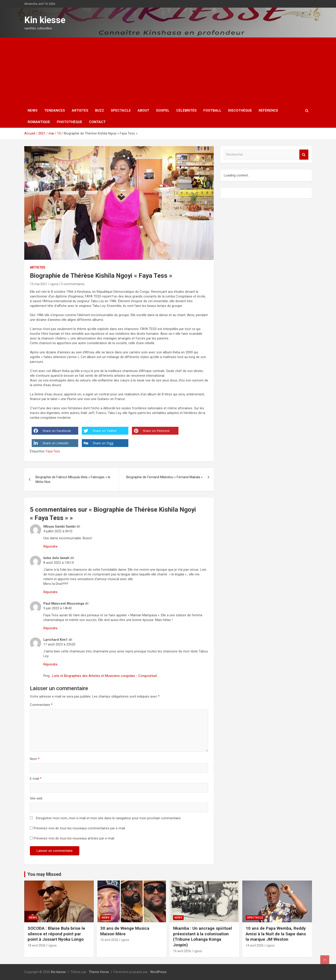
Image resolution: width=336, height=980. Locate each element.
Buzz (100, 110)
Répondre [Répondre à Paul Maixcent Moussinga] (50, 628)
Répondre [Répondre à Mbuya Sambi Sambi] (50, 546)
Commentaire (41, 705)
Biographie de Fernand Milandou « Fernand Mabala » (164, 477)
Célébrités (186, 110)
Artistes (80, 110)
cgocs (54, 284)
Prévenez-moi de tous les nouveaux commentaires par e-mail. (80, 828)
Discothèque (240, 110)
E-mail (36, 779)
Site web (36, 798)
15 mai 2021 (39, 284)
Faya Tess (53, 451)
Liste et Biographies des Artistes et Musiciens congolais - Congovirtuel (105, 676)
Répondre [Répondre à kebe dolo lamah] (50, 592)
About (143, 110)
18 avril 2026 (37, 945)
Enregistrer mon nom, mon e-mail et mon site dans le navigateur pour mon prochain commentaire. (109, 818)
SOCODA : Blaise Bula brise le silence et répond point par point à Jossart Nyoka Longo (56, 934)
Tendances (55, 110)
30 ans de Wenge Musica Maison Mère (125, 931)
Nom (35, 759)
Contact (97, 122)
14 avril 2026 (255, 945)
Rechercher (304, 155)
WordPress (158, 972)
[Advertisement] (168, 71)
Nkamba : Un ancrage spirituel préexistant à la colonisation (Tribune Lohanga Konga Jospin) (202, 937)
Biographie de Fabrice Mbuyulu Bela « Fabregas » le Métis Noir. (73, 479)
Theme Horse (99, 972)
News (33, 110)
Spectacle (121, 110)
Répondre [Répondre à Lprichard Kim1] (50, 664)
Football (212, 110)
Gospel (163, 110)
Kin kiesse (45, 20)
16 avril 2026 (109, 940)
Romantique (39, 122)
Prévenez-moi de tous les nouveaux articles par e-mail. (74, 838)
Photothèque (70, 122)
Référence (268, 110)
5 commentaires (73, 284)
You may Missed (44, 874)
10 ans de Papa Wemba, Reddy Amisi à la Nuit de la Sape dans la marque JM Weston (276, 934)
